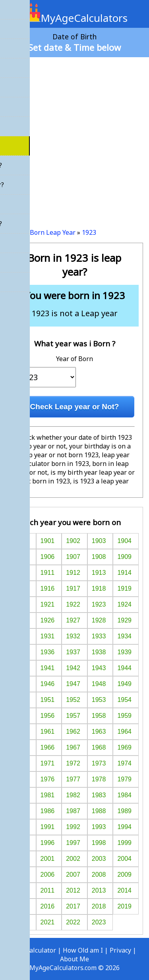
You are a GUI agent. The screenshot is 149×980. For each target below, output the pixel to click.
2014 (124, 890)
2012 (73, 890)
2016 (48, 906)
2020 (22, 922)
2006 (48, 875)
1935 (22, 652)
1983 (99, 795)
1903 (99, 541)
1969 (124, 747)
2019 (124, 906)
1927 (73, 620)
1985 (22, 811)
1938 (99, 652)
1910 (22, 573)
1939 (124, 652)
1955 (22, 716)
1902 (73, 541)
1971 (48, 763)
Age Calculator (34, 950)
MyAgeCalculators (74, 18)
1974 (124, 763)
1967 (73, 747)
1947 (73, 684)
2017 (73, 906)
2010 (22, 890)
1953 (99, 700)
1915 (22, 589)
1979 (124, 779)
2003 (99, 859)
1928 (99, 620)
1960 (22, 732)
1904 (124, 541)
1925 (22, 620)
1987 (73, 811)
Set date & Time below (74, 47)
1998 (99, 843)
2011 (48, 890)
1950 (22, 700)
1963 (99, 732)
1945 (22, 684)
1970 (22, 763)
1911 (48, 573)
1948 (99, 684)
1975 (22, 779)
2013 (99, 890)
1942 (73, 668)
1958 (99, 716)
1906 (48, 557)
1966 (48, 747)
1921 (48, 604)
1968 (99, 747)
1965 (22, 747)
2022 (73, 922)
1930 (22, 636)
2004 (124, 859)
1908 (99, 557)
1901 (48, 541)
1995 (22, 843)
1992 (73, 827)
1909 (124, 557)
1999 (124, 843)
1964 (124, 732)
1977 (73, 779)
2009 (124, 875)
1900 (22, 541)
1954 (124, 700)
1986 (48, 811)
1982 (73, 795)
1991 (48, 827)
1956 (48, 716)
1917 (73, 589)
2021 (48, 922)
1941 (48, 668)
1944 (124, 668)
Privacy (120, 950)
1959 (124, 716)
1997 (73, 843)
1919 (124, 589)
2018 (99, 906)
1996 (48, 843)
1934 (124, 636)
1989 (124, 811)
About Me (74, 959)
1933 (99, 636)
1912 (73, 573)
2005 (22, 875)
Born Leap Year (53, 232)
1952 (73, 700)
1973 (99, 763)
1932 (73, 636)
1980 (22, 795)
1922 (73, 604)
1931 (48, 636)
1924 (124, 604)
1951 (48, 700)
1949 (124, 684)
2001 (48, 859)
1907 (73, 557)
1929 (124, 620)
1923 (89, 232)
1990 (22, 827)
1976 (48, 779)
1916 (48, 589)
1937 (73, 652)
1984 (124, 795)
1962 (73, 732)
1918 (99, 589)
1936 (48, 652)
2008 (99, 875)
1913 (99, 573)
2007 (73, 875)
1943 (99, 668)
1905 (22, 557)
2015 (22, 906)
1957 (73, 716)
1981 (48, 795)
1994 (124, 827)
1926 (48, 620)
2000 (22, 859)
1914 (124, 573)
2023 (99, 922)
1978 (99, 779)
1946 (48, 684)
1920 (22, 604)
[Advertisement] (74, 140)
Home (15, 232)
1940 (22, 668)
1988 (99, 811)
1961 (48, 732)
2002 (73, 859)
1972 (73, 763)
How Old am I (83, 950)
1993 (99, 827)
